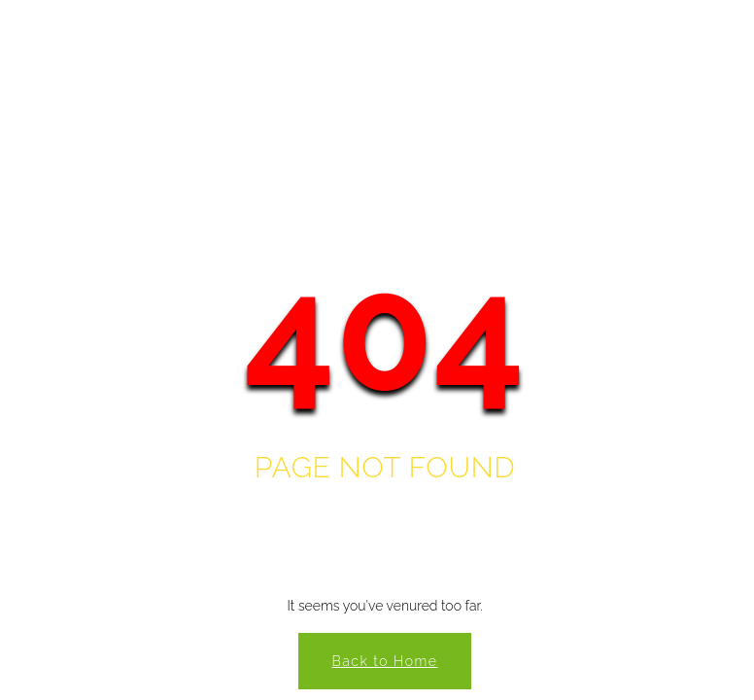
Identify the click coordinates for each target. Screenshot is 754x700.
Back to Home (385, 661)
